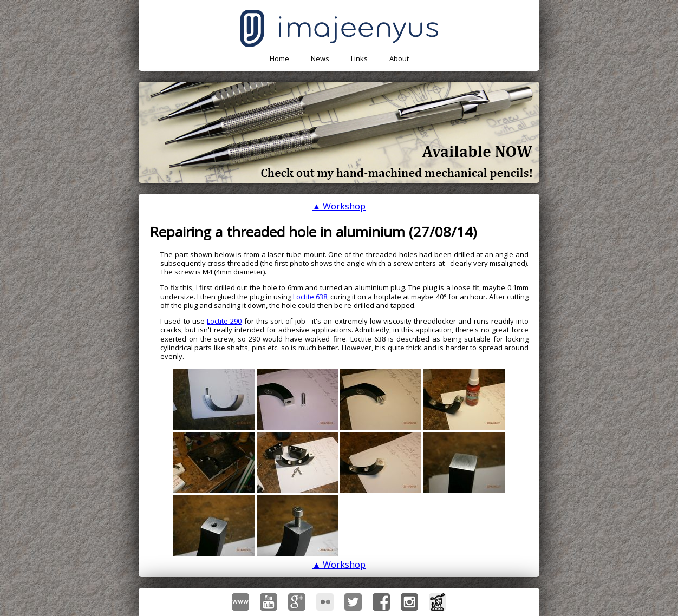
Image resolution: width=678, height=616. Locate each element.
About (399, 58)
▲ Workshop (339, 206)
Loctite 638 (310, 297)
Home (279, 58)
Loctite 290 (224, 321)
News (320, 58)
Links (359, 58)
